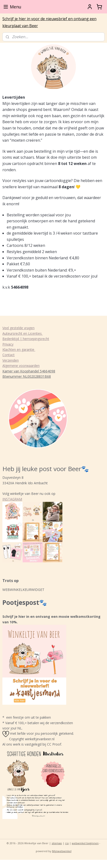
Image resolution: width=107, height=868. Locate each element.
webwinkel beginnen (85, 843)
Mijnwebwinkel (62, 851)
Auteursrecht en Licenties (23, 333)
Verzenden (11, 360)
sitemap (57, 843)
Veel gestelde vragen (18, 328)
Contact (9, 355)
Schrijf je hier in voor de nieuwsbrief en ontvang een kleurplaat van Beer (49, 22)
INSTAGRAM (12, 499)
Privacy (8, 344)
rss (67, 843)
